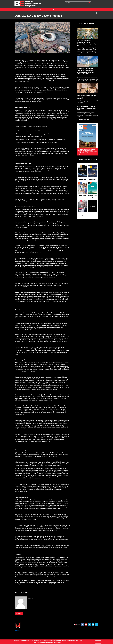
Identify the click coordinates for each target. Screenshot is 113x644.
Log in (95, 3)
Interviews (58, 9)
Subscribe (94, 9)
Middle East (83, 189)
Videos (51, 9)
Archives (92, 207)
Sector (72, 9)
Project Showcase (35, 9)
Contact (87, 9)
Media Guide (80, 9)
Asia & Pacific (92, 172)
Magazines (66, 9)
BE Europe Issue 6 (83, 208)
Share (19, 613)
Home (17, 9)
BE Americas (83, 172)
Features (44, 9)
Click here (59, 642)
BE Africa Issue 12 (92, 190)
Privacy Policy (18, 630)
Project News (24, 9)
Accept (98, 642)
